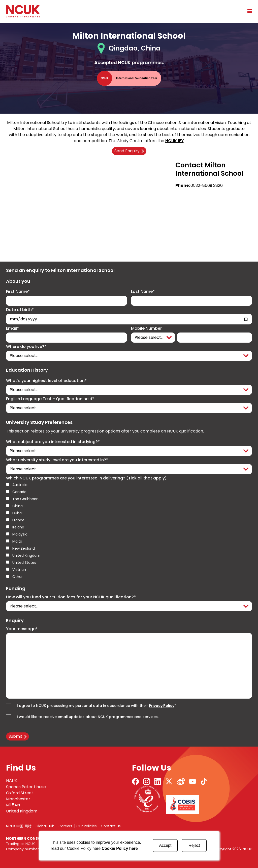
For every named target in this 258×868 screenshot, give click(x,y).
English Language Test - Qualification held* (50, 399)
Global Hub (45, 826)
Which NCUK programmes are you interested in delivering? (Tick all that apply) (86, 478)
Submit (15, 736)
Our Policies (87, 826)
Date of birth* (20, 310)
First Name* (18, 292)
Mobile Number (146, 328)
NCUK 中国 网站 (19, 826)
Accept (165, 845)
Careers (65, 826)
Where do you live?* (26, 347)
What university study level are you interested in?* (57, 460)
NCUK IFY (174, 141)
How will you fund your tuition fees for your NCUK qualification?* (71, 597)
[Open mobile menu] (248, 11)
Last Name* (143, 292)
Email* (12, 328)
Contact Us (111, 826)
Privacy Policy (162, 706)
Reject (194, 845)
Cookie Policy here (120, 848)
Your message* (22, 629)
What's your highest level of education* (46, 381)
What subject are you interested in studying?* (53, 442)
